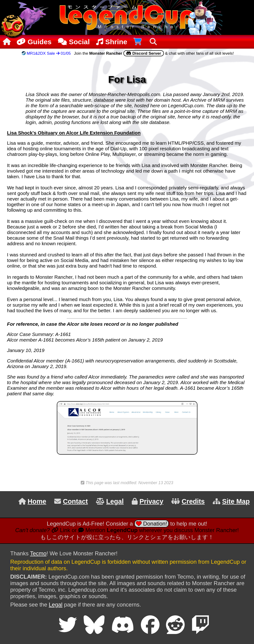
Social (74, 42)
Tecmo (38, 553)
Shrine (112, 42)
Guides (34, 42)
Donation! (151, 524)
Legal (56, 605)
